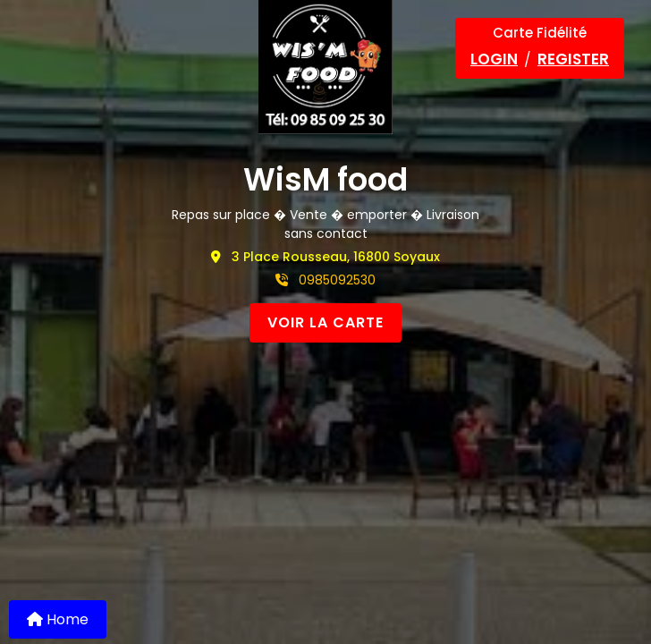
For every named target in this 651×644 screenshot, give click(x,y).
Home (58, 619)
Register (573, 59)
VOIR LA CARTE (325, 322)
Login (494, 59)
